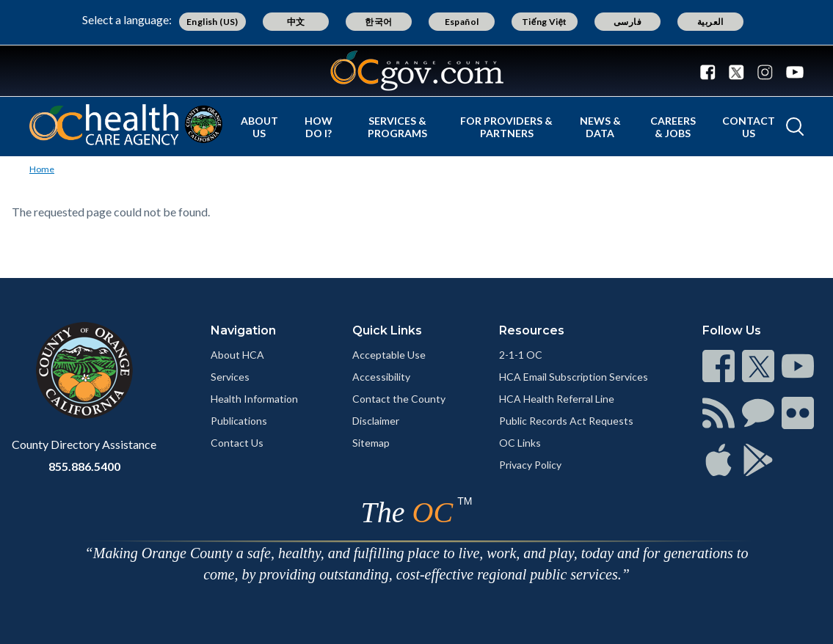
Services (230, 377)
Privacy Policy (530, 465)
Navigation (243, 330)
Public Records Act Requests (566, 421)
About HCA (237, 355)
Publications (239, 421)
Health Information (254, 399)
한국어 (378, 22)
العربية (710, 22)
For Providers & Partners (506, 127)
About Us (259, 127)
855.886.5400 (84, 466)
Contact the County (399, 399)
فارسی (628, 22)
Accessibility (381, 377)
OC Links (520, 443)
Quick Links (387, 330)
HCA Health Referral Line (557, 399)
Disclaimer (376, 421)
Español (462, 22)
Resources (532, 330)
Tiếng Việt (545, 22)
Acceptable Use (389, 355)
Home (42, 169)
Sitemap (371, 443)
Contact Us (749, 127)
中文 (296, 22)
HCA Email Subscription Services (574, 377)
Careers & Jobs (673, 127)
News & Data (600, 127)
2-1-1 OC (521, 355)
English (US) (212, 22)
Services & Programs (397, 127)
